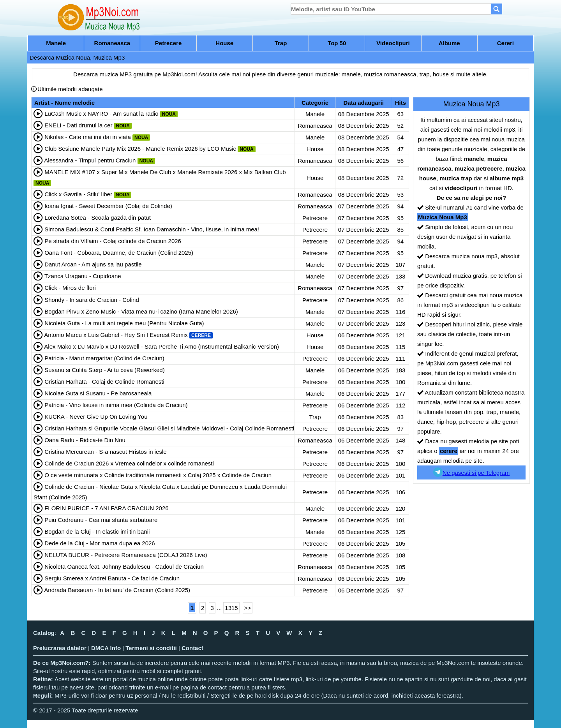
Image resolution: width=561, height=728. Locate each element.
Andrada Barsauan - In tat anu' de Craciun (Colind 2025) (117, 590)
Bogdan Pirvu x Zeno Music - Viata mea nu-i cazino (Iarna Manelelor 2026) (141, 311)
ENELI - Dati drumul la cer (78, 125)
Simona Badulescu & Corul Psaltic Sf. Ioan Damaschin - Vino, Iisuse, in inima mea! (152, 229)
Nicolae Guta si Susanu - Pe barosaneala (98, 393)
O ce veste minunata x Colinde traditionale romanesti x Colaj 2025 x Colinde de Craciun (158, 475)
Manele (56, 43)
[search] (391, 9)
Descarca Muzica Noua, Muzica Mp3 (77, 57)
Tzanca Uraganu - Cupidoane (83, 276)
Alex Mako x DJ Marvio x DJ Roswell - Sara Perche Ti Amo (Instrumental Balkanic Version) (161, 346)
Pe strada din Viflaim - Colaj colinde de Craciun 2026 (113, 241)
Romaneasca (112, 43)
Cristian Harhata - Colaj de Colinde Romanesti (104, 382)
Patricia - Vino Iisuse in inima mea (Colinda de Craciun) (116, 405)
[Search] (497, 9)
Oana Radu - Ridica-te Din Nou (85, 440)
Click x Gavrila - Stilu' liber (78, 194)
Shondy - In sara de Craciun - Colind (92, 300)
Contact (192, 648)
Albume (449, 43)
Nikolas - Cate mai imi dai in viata (88, 137)
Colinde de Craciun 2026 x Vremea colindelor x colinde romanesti (129, 463)
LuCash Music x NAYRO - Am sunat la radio (101, 114)
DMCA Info (106, 648)
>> (248, 608)
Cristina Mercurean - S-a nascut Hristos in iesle (105, 452)
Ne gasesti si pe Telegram (471, 472)
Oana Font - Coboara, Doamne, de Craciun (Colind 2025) (119, 253)
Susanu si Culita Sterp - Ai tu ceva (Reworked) (104, 370)
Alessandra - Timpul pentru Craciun (90, 160)
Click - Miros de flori (70, 288)
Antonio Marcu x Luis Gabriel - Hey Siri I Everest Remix (116, 335)
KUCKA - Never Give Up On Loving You (96, 417)
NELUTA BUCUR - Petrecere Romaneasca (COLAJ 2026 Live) (126, 555)
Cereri (505, 43)
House (224, 43)
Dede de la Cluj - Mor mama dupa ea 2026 (100, 543)
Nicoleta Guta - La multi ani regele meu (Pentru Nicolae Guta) (124, 323)
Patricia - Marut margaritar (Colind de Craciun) (104, 358)
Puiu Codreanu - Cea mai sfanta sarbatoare (101, 520)
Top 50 (337, 43)
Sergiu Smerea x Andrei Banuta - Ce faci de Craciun (112, 578)
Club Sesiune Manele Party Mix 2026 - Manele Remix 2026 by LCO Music (140, 149)
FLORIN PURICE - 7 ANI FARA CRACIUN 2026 (106, 508)
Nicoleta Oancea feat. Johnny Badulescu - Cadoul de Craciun (124, 567)
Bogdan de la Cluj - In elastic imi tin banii (97, 531)
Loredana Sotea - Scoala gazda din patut (98, 218)
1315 (231, 608)
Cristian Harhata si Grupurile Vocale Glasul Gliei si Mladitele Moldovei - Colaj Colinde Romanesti (169, 428)
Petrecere (168, 43)
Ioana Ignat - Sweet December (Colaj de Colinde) (108, 206)
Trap (281, 43)
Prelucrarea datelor (60, 648)
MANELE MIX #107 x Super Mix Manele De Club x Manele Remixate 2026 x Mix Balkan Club (165, 172)
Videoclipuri (393, 43)
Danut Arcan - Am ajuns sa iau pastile (93, 264)
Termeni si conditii (151, 648)
